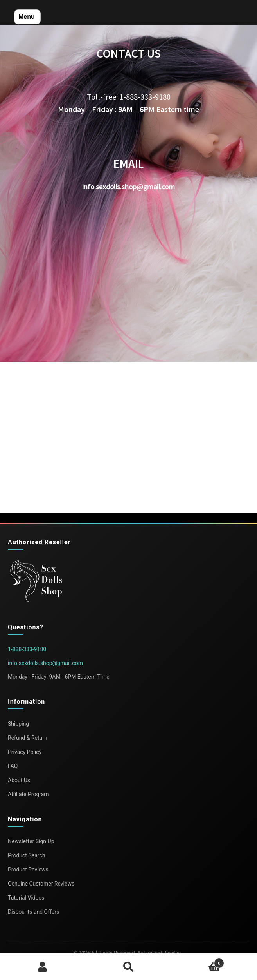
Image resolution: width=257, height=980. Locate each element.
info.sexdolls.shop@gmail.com (45, 663)
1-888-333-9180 (27, 649)
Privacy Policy (25, 752)
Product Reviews (28, 870)
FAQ (13, 766)
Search (128, 967)
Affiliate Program (28, 794)
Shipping (18, 724)
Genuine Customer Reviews (41, 884)
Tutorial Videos (26, 898)
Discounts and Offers (33, 912)
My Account (43, 967)
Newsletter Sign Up (31, 841)
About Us (19, 780)
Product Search (26, 855)
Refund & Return (28, 738)
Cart (198, 961)
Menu (27, 17)
